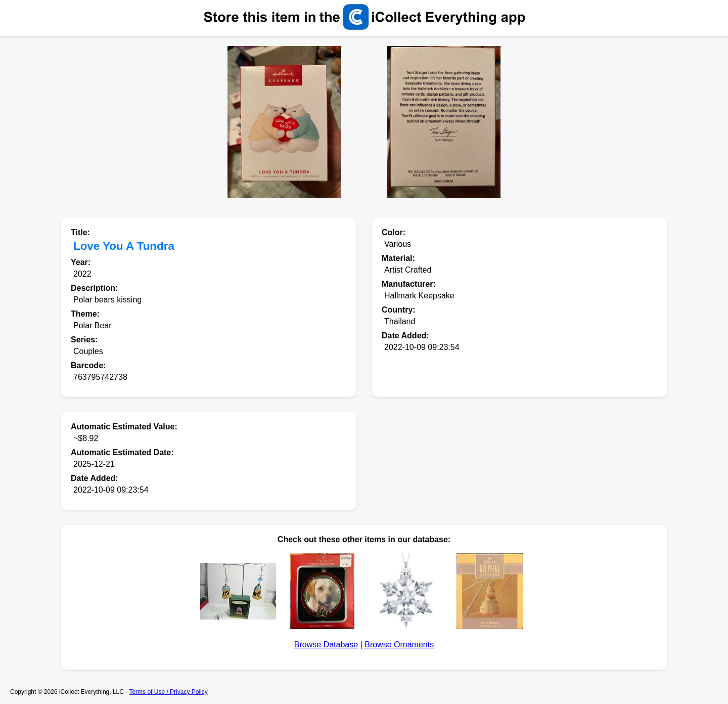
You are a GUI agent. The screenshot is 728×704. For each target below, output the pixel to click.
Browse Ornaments (399, 645)
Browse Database (326, 645)
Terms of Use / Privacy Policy (168, 692)
